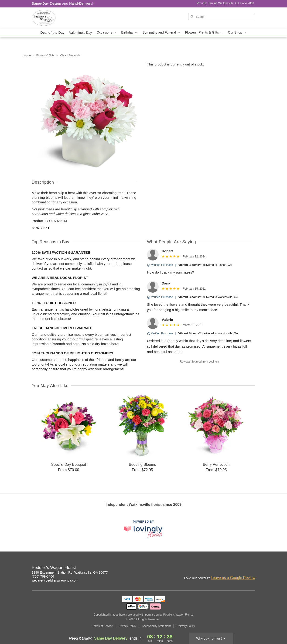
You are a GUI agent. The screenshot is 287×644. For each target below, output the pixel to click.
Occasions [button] (107, 33)
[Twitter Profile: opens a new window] (252, 568)
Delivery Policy (186, 626)
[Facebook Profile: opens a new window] (232, 568)
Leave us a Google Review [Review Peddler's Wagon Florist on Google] (233, 578)
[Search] (222, 17)
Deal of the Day (53, 33)
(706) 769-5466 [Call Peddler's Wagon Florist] (43, 576)
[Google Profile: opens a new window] (242, 568)
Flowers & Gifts (45, 55)
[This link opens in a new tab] (143, 529)
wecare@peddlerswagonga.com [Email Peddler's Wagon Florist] (55, 580)
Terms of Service (102, 626)
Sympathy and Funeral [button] (162, 33)
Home (27, 55)
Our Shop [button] (237, 33)
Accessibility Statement (156, 626)
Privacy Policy (128, 626)
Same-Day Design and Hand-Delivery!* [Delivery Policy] (63, 3)
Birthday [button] (130, 33)
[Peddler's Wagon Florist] (65, 18)
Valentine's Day (81, 33)
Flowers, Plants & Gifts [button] (204, 33)
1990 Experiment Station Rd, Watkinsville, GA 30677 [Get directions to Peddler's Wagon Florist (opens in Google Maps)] (70, 572)
